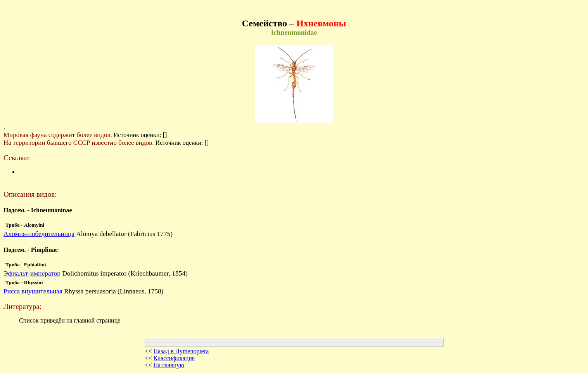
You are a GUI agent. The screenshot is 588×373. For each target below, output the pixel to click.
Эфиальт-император (32, 273)
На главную (169, 365)
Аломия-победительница (39, 234)
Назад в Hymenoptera (181, 351)
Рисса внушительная (33, 291)
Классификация (174, 358)
